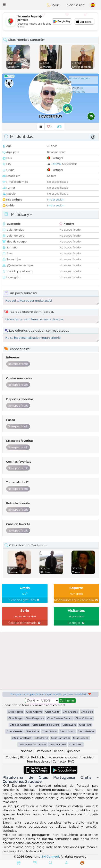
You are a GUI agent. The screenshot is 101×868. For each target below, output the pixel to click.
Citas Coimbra (84, 718)
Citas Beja (87, 712)
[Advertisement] (50, 22)
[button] (4, 5)
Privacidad (86, 757)
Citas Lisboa (49, 731)
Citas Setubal (81, 738)
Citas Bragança (35, 718)
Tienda (58, 751)
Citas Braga (15, 718)
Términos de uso (39, 761)
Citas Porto (41, 738)
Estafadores (43, 751)
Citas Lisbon (67, 731)
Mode (53, 5)
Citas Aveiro (53, 712)
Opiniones (73, 751)
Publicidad (39, 757)
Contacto (59, 761)
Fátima (56, 164)
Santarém (70, 164)
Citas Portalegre (22, 738)
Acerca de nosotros (62, 757)
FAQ (71, 761)
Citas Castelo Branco (60, 718)
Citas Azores (70, 712)
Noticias (26, 751)
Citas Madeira (86, 731)
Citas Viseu (76, 744)
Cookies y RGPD (17, 757)
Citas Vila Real (57, 744)
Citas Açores (15, 712)
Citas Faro (85, 725)
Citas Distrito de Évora (46, 725)
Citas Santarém (61, 738)
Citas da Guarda (20, 725)
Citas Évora (69, 725)
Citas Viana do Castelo (32, 744)
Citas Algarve (34, 712)
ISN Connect (50, 857)
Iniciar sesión (75, 5)
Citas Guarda (14, 731)
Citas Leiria (32, 731)
